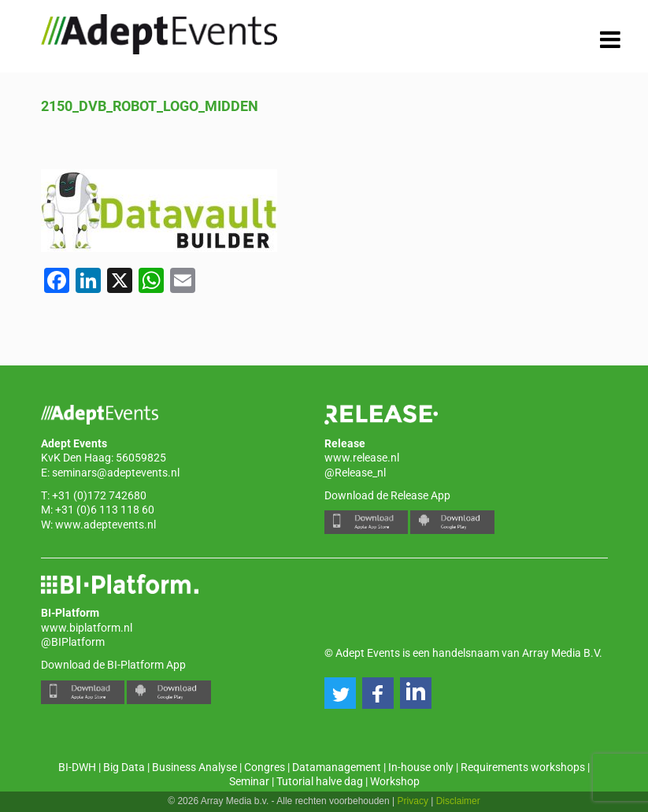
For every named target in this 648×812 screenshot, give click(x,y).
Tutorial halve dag (320, 781)
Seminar (249, 781)
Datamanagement (337, 767)
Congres (265, 767)
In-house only (421, 767)
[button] (340, 693)
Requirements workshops (523, 767)
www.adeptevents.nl (106, 525)
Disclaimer (458, 801)
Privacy (413, 801)
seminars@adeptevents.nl (116, 473)
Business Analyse (194, 767)
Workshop (395, 781)
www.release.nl (362, 458)
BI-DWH (77, 767)
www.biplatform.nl (87, 628)
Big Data (124, 767)
